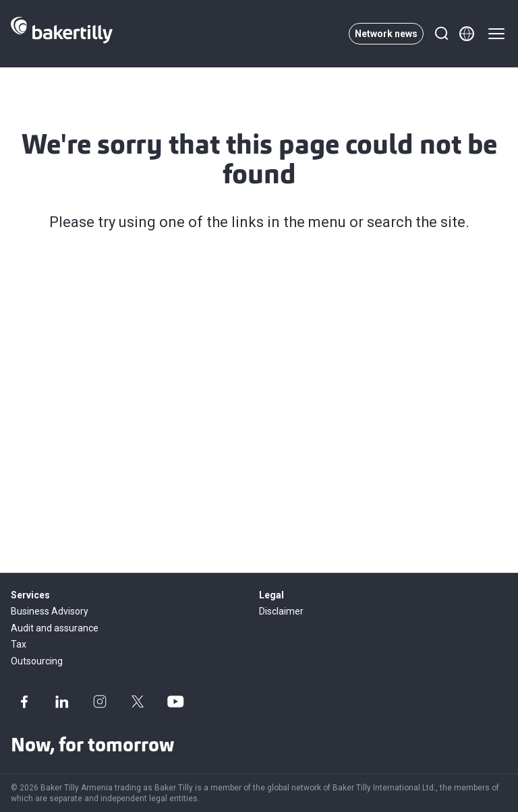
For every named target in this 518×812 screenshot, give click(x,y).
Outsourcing (37, 661)
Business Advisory (50, 611)
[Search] (441, 34)
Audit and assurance (55, 628)
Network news (386, 34)
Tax (19, 644)
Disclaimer (281, 611)
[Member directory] (467, 34)
